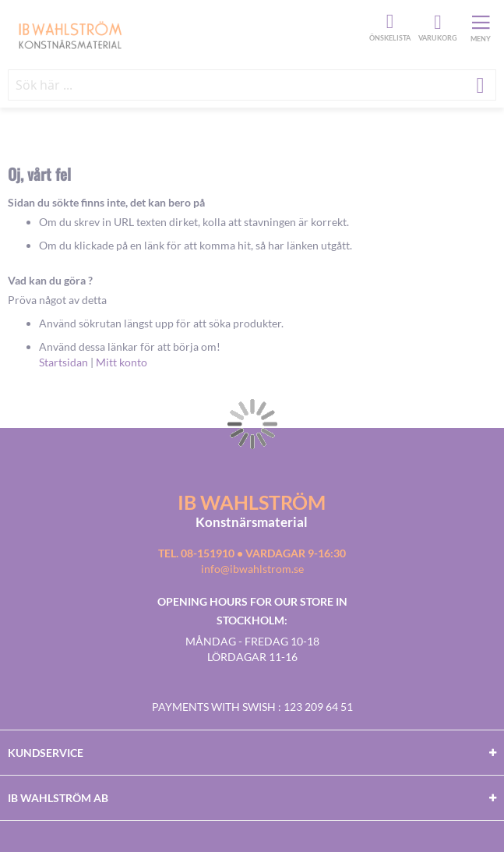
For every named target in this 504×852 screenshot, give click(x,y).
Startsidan (63, 362)
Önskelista (388, 22)
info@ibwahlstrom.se (252, 569)
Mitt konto (122, 362)
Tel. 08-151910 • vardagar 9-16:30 (252, 553)
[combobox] (252, 85)
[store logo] (187, 34)
